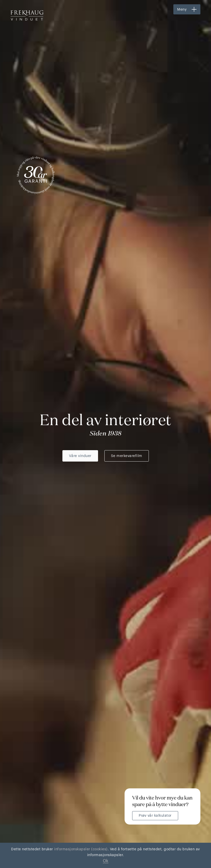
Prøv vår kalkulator (155, 816)
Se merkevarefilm (127, 456)
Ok (106, 861)
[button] (187, 9)
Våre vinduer (80, 456)
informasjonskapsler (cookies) (80, 849)
